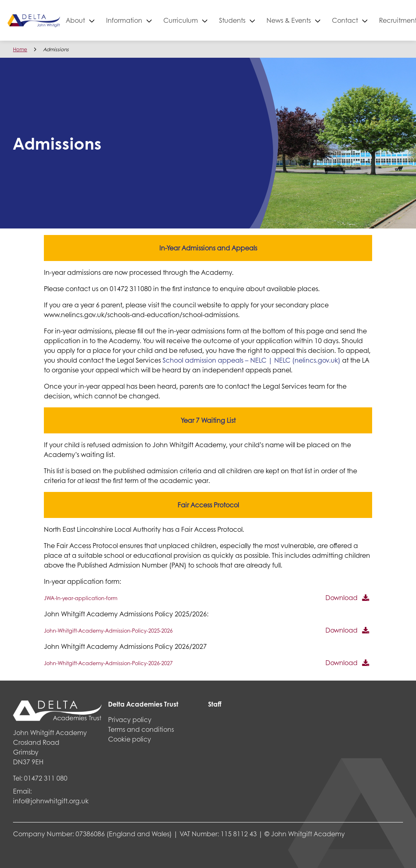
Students (259, 20)
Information (151, 20)
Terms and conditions (141, 729)
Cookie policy (130, 739)
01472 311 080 (46, 778)
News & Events (316, 20)
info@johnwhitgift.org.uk (51, 801)
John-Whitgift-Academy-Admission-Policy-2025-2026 (108, 631)
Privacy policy (130, 719)
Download (341, 597)
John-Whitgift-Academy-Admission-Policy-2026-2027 (108, 663)
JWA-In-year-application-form (81, 598)
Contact (372, 20)
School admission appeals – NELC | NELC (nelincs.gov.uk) (251, 360)
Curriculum (208, 20)
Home (20, 49)
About (103, 20)
